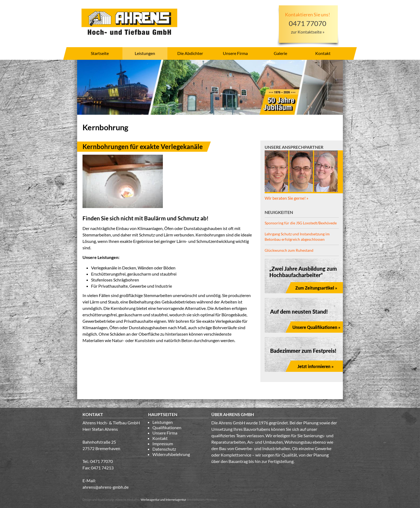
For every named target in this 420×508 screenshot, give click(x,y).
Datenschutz (164, 449)
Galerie (280, 53)
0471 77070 (102, 461)
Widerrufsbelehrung (171, 454)
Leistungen (145, 53)
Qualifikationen (167, 427)
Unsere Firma (235, 53)
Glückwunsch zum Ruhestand (289, 250)
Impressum (163, 444)
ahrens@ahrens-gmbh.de (106, 487)
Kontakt (323, 53)
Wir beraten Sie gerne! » (286, 198)
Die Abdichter (190, 53)
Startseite (100, 53)
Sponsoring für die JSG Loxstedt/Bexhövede (301, 223)
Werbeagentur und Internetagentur (163, 500)
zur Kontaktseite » (308, 32)
